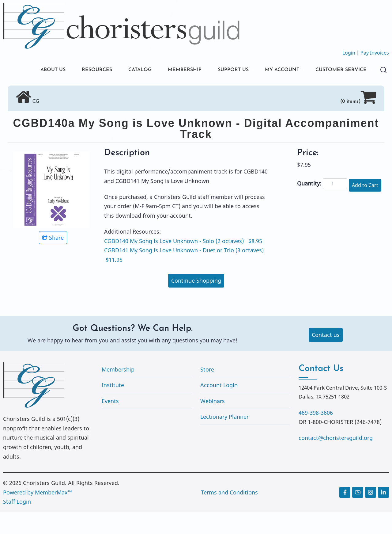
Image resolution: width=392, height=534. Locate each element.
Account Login (219, 407)
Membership (118, 391)
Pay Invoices (375, 53)
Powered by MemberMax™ (38, 514)
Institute (113, 407)
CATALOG (129, 70)
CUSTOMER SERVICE (49, 91)
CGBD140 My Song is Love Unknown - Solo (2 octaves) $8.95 (183, 263)
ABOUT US (35, 70)
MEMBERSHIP (177, 70)
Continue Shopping (196, 303)
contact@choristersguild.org (336, 460)
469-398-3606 (316, 435)
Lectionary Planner (224, 439)
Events (110, 423)
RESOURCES (82, 70)
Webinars (213, 423)
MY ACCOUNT (283, 70)
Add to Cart (365, 207)
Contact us (326, 357)
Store (207, 391)
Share (53, 260)
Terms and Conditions (229, 514)
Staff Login (17, 524)
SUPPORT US (230, 70)
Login (349, 53)
